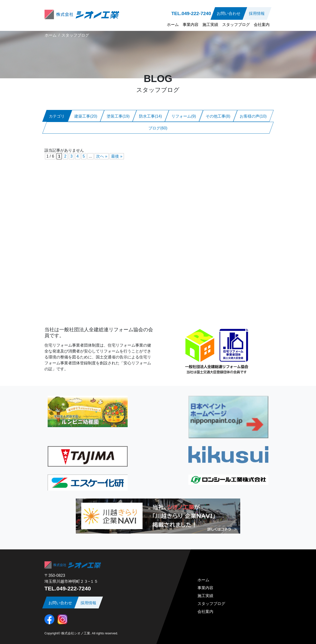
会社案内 (262, 25)
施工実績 (210, 25)
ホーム (173, 25)
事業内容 (191, 25)
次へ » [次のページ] (102, 156)
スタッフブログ (236, 25)
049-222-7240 (196, 13)
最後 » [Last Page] (117, 156)
